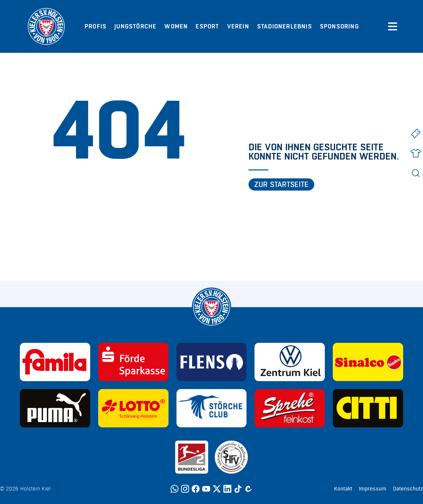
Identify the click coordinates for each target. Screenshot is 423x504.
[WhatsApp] (174, 489)
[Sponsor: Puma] (55, 408)
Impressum (373, 489)
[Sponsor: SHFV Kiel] (231, 457)
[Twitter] (217, 489)
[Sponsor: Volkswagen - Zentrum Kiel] (290, 362)
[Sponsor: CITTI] (368, 408)
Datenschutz (408, 489)
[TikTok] (238, 489)
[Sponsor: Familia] (55, 362)
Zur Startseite (281, 185)
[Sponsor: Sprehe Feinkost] (290, 408)
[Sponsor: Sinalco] (368, 362)
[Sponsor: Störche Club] (212, 408)
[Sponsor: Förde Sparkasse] (133, 362)
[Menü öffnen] (393, 26)
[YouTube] (206, 489)
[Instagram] (185, 489)
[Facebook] (196, 489)
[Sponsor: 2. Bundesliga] (192, 457)
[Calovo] (249, 489)
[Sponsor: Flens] (212, 362)
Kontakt (343, 489)
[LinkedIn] (227, 489)
